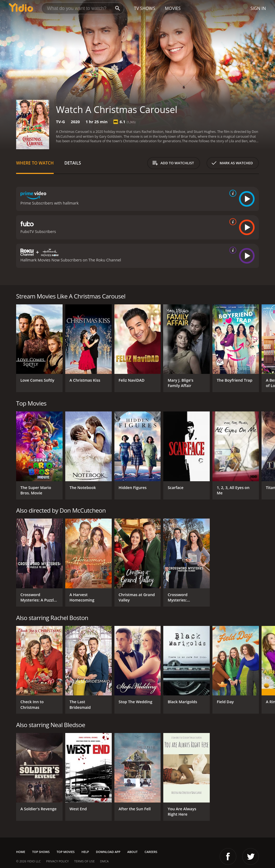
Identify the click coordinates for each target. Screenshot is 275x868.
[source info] (232, 193)
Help (85, 852)
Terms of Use (84, 861)
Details (73, 163)
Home (21, 852)
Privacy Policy (57, 861)
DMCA (104, 861)
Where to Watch (35, 163)
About (132, 852)
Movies (173, 8)
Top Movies (66, 852)
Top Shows (41, 852)
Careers (151, 852)
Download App (108, 852)
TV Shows (145, 8)
